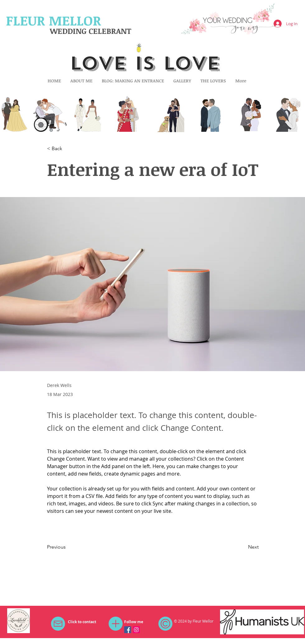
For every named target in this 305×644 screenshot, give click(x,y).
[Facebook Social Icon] (128, 630)
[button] (68, 149)
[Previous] (68, 547)
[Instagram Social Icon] (136, 630)
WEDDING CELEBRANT (91, 31)
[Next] (243, 547)
